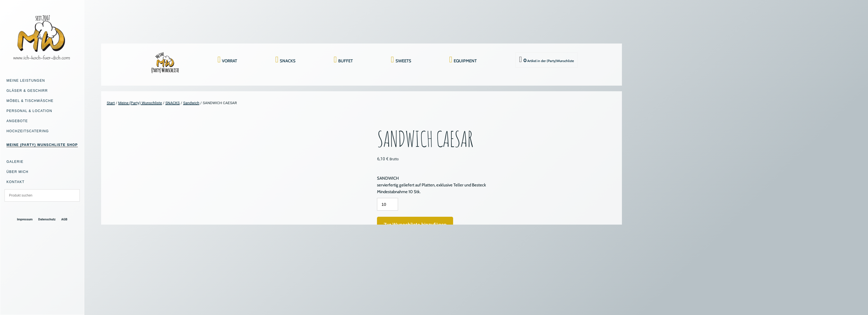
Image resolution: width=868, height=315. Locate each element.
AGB (64, 219)
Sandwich (191, 103)
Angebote (17, 121)
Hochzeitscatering (28, 131)
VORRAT (230, 61)
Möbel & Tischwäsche (30, 101)
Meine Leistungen (26, 81)
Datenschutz (47, 219)
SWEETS (403, 61)
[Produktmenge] (388, 204)
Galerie (15, 162)
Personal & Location (29, 111)
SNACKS (288, 61)
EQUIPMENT (465, 61)
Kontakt (15, 182)
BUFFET (346, 61)
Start (111, 103)
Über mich (17, 172)
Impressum (25, 219)
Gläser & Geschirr (27, 91)
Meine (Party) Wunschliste (140, 103)
